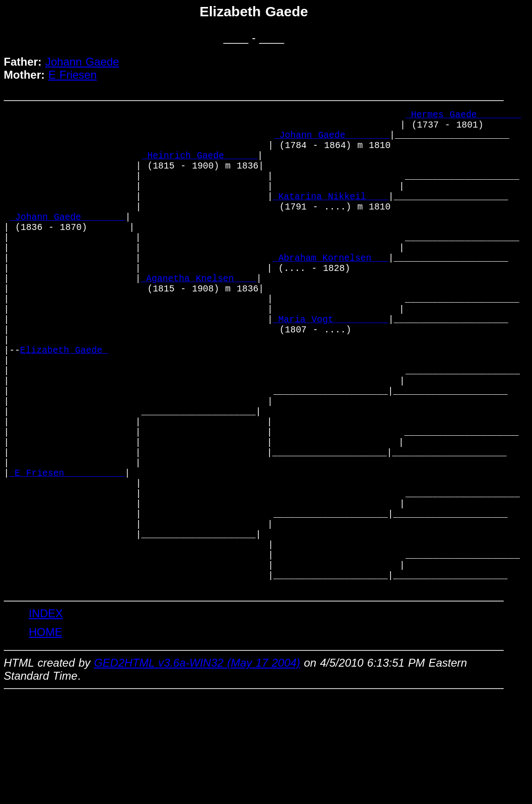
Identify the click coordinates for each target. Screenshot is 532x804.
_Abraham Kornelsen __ (330, 292)
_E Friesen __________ (67, 556)
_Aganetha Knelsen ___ (198, 317)
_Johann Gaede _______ (332, 141)
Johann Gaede (82, 62)
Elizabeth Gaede (64, 405)
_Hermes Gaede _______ (463, 116)
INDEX (46, 723)
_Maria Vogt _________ (330, 368)
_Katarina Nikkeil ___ (330, 217)
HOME (46, 741)
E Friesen (73, 75)
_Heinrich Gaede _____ (200, 166)
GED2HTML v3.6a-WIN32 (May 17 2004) (197, 772)
